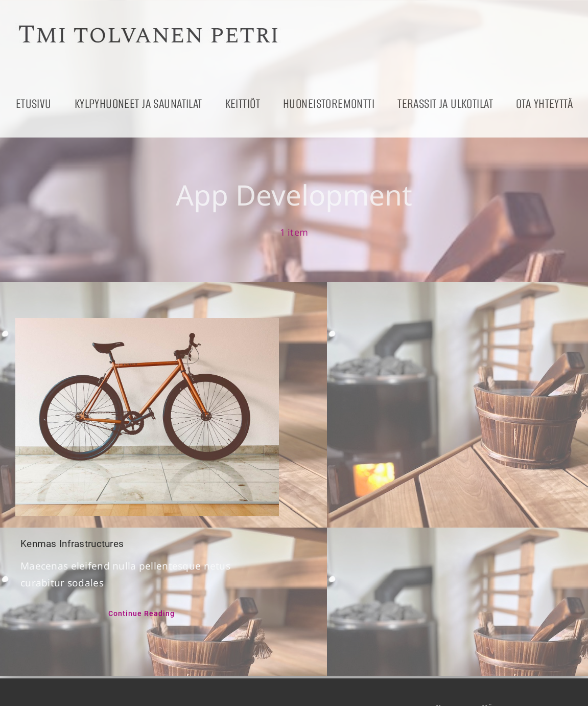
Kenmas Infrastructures (72, 544)
